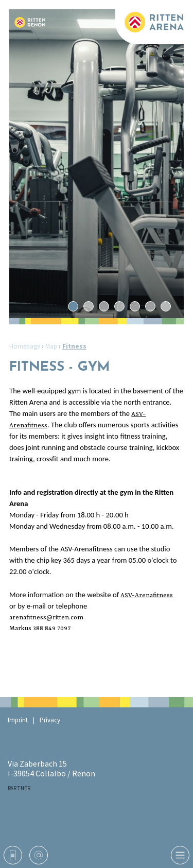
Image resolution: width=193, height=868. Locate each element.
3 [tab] (104, 307)
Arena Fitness (46, 832)
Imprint (18, 720)
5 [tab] (135, 307)
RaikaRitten (59, 806)
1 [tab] (73, 307)
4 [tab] (119, 307)
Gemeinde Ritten (118, 832)
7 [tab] (165, 307)
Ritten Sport (144, 806)
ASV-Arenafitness (147, 596)
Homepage (25, 346)
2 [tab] (88, 307)
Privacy (50, 720)
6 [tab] (150, 307)
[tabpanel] (97, 164)
